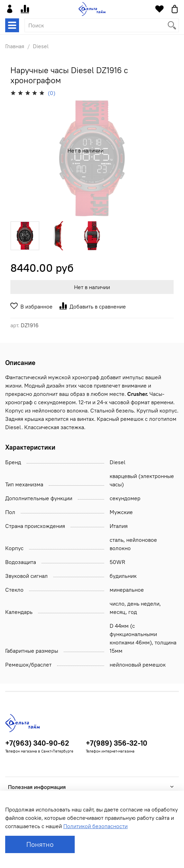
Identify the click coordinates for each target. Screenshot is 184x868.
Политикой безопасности (95, 826)
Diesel (41, 46)
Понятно (40, 844)
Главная (15, 46)
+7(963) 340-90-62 (37, 743)
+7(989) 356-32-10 (117, 743)
